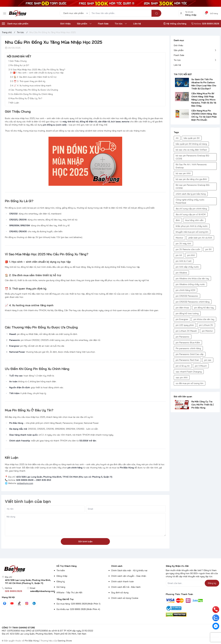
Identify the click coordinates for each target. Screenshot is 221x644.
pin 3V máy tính (183, 244)
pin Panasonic (183, 337)
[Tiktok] (19, 603)
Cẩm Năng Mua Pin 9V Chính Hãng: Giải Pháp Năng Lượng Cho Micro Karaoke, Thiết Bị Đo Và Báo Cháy (204, 100)
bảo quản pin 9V (192, 138)
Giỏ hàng (61, 587)
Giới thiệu (178, 45)
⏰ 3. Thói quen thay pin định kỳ (30, 81)
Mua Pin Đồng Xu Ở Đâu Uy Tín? (26, 99)
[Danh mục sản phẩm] (76, 14)
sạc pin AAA (182, 377)
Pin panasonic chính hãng (188, 348)
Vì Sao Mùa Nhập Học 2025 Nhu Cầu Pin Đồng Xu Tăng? (38, 70)
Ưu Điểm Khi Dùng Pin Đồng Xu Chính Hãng (32, 94)
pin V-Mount (201, 366)
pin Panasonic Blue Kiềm (188, 343)
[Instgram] (27, 603)
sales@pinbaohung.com (43, 591)
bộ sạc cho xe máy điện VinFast (191, 150)
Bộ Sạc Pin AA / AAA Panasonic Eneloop (191, 166)
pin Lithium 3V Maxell (186, 331)
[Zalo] (34, 603)
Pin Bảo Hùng (32, 641)
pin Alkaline (181, 273)
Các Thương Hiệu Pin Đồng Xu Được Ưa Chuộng (34, 90)
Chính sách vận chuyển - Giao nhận (129, 576)
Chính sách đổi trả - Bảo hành (126, 587)
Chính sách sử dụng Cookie (125, 598)
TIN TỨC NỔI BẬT (183, 74)
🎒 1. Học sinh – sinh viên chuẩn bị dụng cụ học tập (38, 73)
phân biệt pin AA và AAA (200, 238)
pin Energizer (182, 319)
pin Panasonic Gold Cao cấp (190, 354)
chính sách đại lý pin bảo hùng (191, 194)
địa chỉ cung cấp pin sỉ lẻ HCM (191, 214)
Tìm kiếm (61, 570)
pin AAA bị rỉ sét (184, 261)
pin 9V (208, 249)
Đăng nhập (62, 576)
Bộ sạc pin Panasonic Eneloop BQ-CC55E (193, 187)
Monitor (179, 238)
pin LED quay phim (185, 325)
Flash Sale (179, 55)
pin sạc (208, 360)
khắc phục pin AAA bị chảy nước (192, 226)
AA (177, 138)
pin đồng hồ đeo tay (204, 308)
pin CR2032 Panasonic (187, 296)
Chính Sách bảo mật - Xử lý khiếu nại (129, 570)
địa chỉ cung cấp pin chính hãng (191, 209)
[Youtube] (12, 603)
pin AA (179, 255)
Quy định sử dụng (120, 593)
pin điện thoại (182, 308)
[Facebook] (5, 603)
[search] (156, 14)
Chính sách (117, 566)
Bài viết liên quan (183, 396)
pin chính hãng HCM (185, 290)
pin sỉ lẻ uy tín (183, 366)
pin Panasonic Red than (187, 360)
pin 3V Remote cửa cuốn (188, 249)
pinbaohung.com (25, 483)
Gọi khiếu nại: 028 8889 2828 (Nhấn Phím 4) (78, 609)
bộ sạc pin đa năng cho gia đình (191, 179)
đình (178, 220)
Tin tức (177, 60)
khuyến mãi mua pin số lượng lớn (192, 232)
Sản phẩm (179, 50)
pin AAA (191, 255)
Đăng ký (61, 581)
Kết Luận (15, 103)
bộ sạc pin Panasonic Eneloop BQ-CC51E (193, 157)
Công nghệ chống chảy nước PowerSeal (190, 201)
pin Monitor (207, 331)
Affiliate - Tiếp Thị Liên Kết (69, 593)
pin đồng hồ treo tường (187, 313)
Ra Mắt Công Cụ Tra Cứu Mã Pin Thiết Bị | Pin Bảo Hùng (203, 405)
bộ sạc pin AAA (183, 173)
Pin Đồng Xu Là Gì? (20, 65)
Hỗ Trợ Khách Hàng (67, 566)
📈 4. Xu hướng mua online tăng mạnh (33, 86)
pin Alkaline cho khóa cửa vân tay (192, 278)
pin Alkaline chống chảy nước (190, 284)
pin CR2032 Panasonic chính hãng (193, 302)
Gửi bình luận (85, 541)
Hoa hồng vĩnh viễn (194, 220)
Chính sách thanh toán (122, 581)
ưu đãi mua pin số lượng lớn (190, 383)
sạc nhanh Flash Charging (189, 372)
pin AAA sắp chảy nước (187, 267)
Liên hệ (177, 65)
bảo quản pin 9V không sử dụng (191, 144)
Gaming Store (65, 641)
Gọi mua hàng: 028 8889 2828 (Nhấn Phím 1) (78, 604)
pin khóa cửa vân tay (204, 319)
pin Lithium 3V (206, 325)
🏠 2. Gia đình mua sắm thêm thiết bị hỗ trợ (35, 77)
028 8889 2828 (14, 591)
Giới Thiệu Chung (18, 61)
